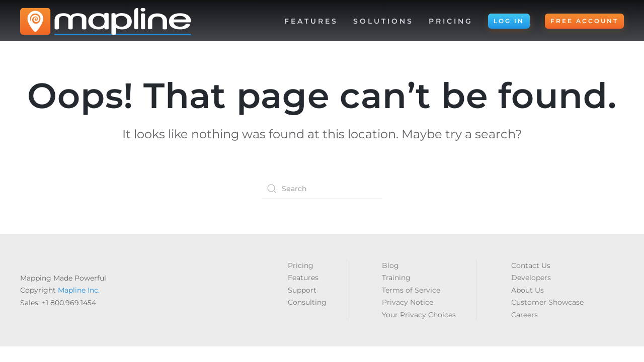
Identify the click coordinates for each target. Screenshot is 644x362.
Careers (525, 315)
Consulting (307, 302)
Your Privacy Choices (419, 315)
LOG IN (509, 21)
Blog (390, 265)
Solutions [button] (383, 21)
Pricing (451, 21)
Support (302, 290)
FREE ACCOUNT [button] (584, 21)
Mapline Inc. (79, 290)
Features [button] (311, 21)
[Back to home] (106, 21)
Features (303, 278)
